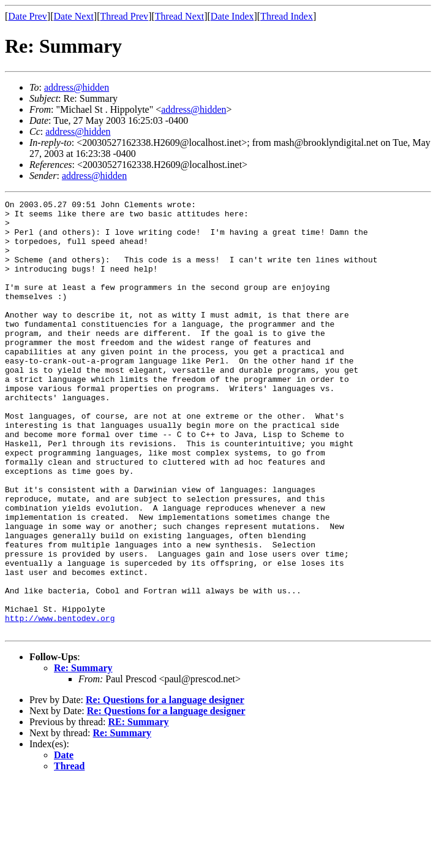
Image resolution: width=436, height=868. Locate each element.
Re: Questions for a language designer (165, 786)
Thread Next (179, 16)
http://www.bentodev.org (60, 702)
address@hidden (77, 87)
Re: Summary (83, 754)
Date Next (74, 16)
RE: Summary (138, 808)
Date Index (232, 16)
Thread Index (287, 16)
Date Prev (28, 16)
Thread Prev (124, 16)
